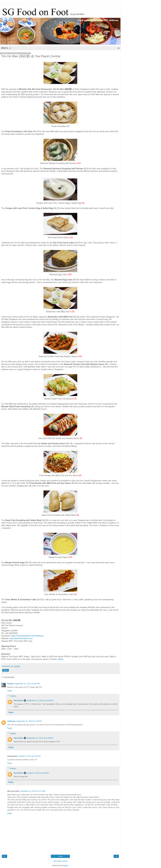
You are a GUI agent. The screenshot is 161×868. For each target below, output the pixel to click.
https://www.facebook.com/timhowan (27, 636)
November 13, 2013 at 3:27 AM (33, 791)
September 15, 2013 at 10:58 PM (40, 738)
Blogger (65, 865)
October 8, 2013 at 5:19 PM (29, 756)
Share (6, 670)
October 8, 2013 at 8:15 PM (38, 773)
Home (60, 856)
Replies (13, 696)
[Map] (61, 659)
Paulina (11, 684)
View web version (60, 861)
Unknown (11, 721)
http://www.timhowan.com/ (21, 638)
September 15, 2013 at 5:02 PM (27, 684)
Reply (10, 691)
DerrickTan (18, 701)
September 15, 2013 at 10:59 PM (40, 701)
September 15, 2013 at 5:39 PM (29, 721)
